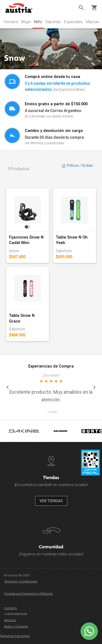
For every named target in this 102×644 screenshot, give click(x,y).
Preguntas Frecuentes (15, 636)
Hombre (11, 22)
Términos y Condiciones (21, 581)
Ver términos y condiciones (45, 143)
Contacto (10, 608)
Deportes (53, 22)
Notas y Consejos (16, 626)
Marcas (93, 22)
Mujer (26, 22)
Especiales (73, 22)
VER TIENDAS (51, 501)
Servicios (10, 620)
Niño (38, 22)
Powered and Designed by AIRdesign (29, 594)
